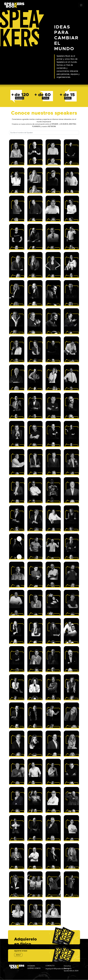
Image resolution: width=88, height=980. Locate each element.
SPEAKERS (31, 966)
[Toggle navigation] (81, 5)
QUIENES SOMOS (34, 968)
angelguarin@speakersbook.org (57, 969)
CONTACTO (50, 966)
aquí (18, 955)
